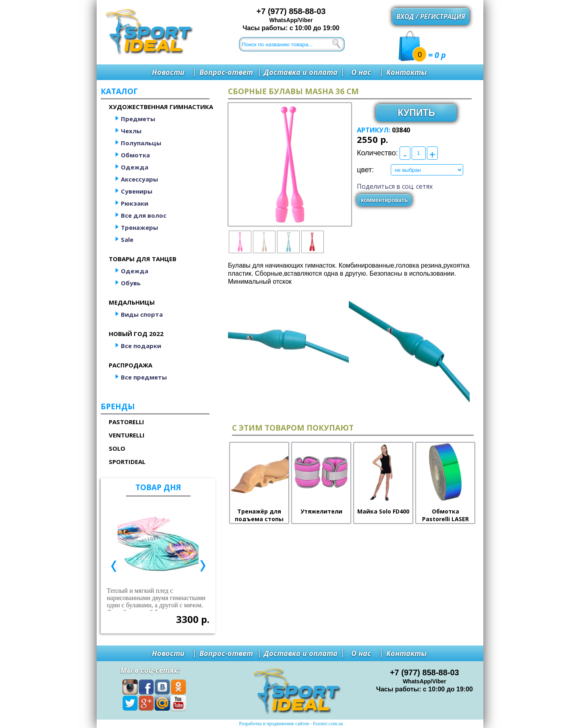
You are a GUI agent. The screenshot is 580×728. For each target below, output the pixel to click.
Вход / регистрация (431, 16)
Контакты (406, 72)
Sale (127, 239)
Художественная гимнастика (161, 107)
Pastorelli (126, 422)
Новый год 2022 (136, 334)
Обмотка (135, 155)
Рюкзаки (135, 203)
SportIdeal (127, 462)
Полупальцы (141, 143)
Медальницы (132, 302)
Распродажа (130, 365)
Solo (117, 448)
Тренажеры (139, 227)
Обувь (131, 283)
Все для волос (144, 215)
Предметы (138, 119)
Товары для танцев (143, 259)
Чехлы (131, 131)
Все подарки (141, 346)
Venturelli (127, 435)
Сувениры (137, 191)
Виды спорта (142, 314)
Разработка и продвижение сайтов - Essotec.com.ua (291, 724)
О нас (361, 72)
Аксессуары (139, 179)
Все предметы (144, 377)
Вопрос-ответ (226, 72)
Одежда (135, 167)
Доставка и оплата (301, 72)
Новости (168, 72)
